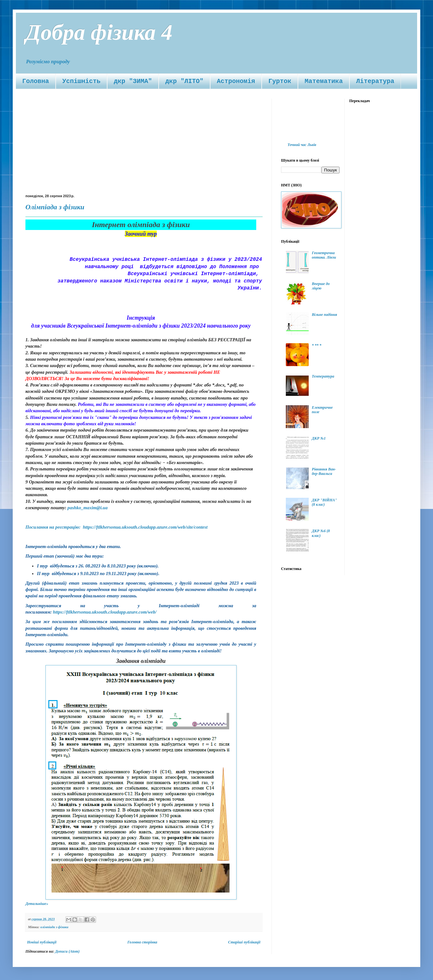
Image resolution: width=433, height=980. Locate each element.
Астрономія (236, 81)
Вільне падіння (324, 315)
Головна (36, 81)
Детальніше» (37, 904)
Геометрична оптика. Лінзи (324, 255)
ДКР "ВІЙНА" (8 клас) (324, 502)
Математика (324, 81)
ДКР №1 (319, 438)
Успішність (81, 81)
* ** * (317, 345)
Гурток (280, 81)
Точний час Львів (302, 145)
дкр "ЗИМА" (133, 81)
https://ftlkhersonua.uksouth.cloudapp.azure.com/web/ (105, 612)
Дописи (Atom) (67, 951)
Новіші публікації (42, 942)
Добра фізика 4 (99, 32)
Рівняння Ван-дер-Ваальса (324, 471)
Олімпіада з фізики (55, 207)
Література (375, 81)
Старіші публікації (244, 942)
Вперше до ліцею (321, 286)
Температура (323, 376)
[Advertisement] (144, 146)
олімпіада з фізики (54, 927)
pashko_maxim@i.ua (87, 508)
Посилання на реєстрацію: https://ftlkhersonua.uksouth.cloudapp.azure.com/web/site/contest (117, 527)
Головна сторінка (142, 942)
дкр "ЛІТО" (184, 81)
